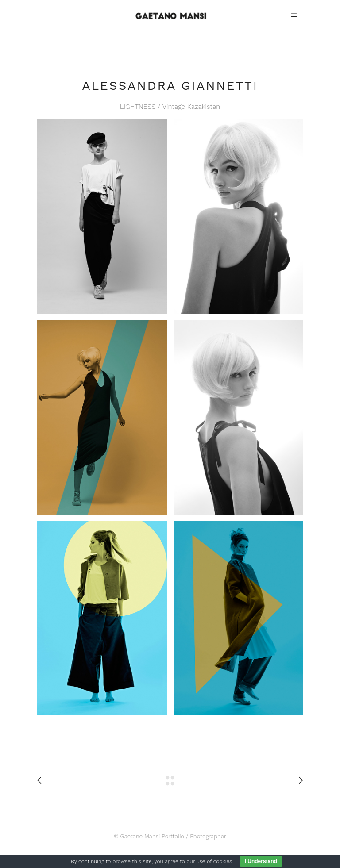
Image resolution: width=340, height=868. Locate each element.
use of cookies (214, 861)
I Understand (261, 861)
